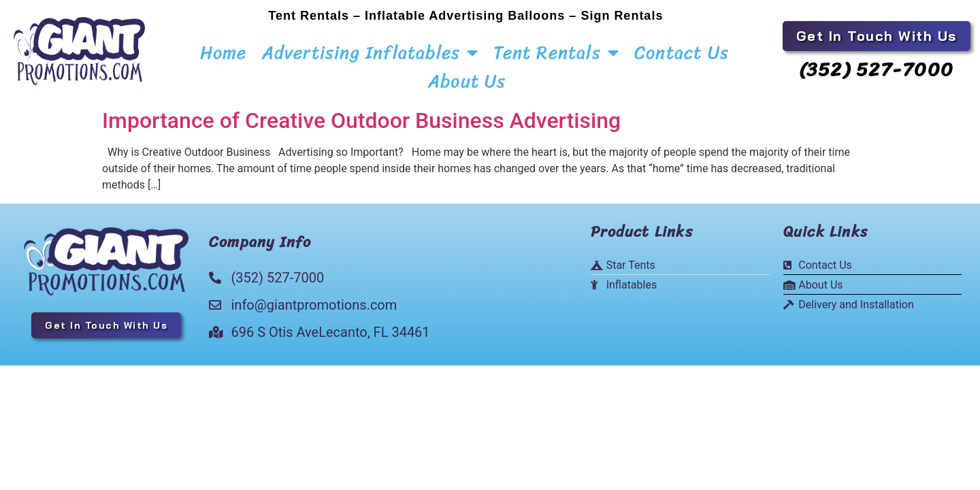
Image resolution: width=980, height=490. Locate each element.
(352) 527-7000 (877, 69)
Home (224, 52)
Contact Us (682, 52)
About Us (467, 81)
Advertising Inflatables (371, 52)
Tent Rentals (556, 52)
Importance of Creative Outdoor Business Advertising (361, 114)
